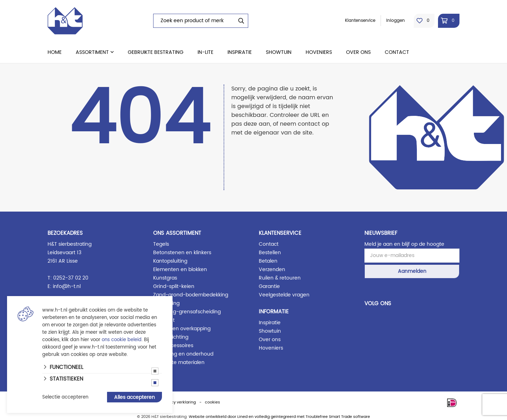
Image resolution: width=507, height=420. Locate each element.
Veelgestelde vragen (284, 295)
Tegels (161, 244)
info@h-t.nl (67, 286)
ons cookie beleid (122, 340)
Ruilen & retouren (280, 278)
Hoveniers (319, 52)
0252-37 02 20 (71, 278)
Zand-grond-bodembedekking (191, 295)
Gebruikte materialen (179, 362)
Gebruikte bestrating (156, 52)
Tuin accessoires (173, 346)
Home (55, 52)
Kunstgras (165, 278)
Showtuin (279, 52)
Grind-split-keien (174, 286)
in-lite (205, 52)
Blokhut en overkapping (182, 329)
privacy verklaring (179, 402)
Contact (397, 52)
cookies (212, 402)
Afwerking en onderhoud (183, 354)
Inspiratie (240, 52)
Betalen (268, 261)
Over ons (358, 52)
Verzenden (272, 269)
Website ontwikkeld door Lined (218, 417)
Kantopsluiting (170, 261)
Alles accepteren (134, 397)
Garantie (269, 286)
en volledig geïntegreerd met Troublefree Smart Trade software (309, 417)
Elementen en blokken (180, 269)
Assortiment (92, 52)
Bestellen (270, 253)
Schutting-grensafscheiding (187, 312)
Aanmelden (412, 271)
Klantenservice (360, 21)
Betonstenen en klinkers (182, 253)
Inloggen (396, 21)
